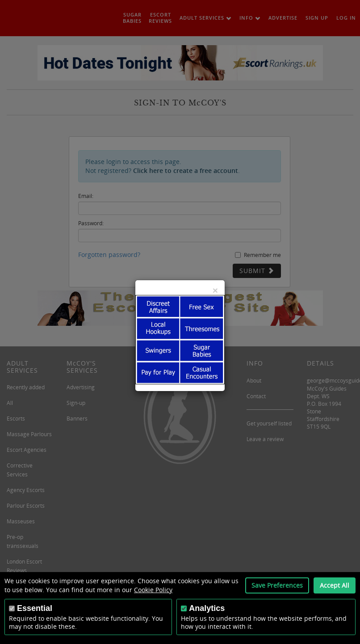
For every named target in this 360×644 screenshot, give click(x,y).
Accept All (335, 585)
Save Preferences (277, 585)
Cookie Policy (153, 590)
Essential (35, 608)
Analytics (207, 608)
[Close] (215, 290)
